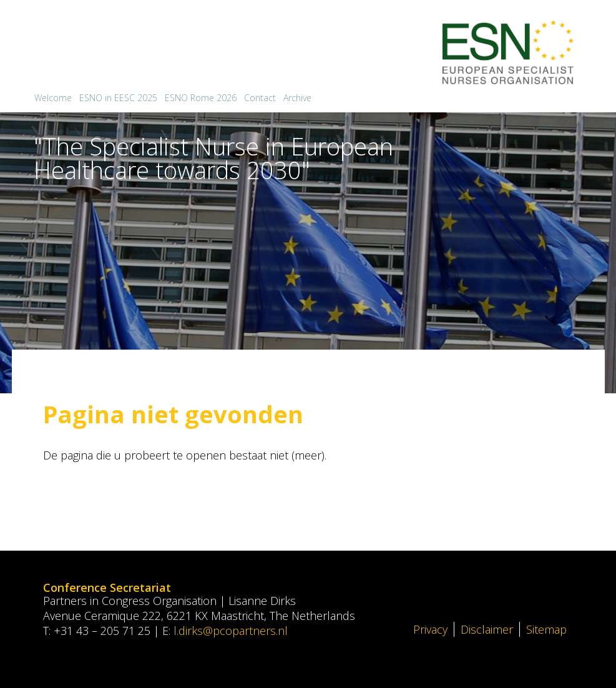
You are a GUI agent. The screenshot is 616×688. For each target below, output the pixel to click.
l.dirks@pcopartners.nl (231, 631)
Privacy (430, 629)
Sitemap (546, 629)
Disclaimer (487, 629)
